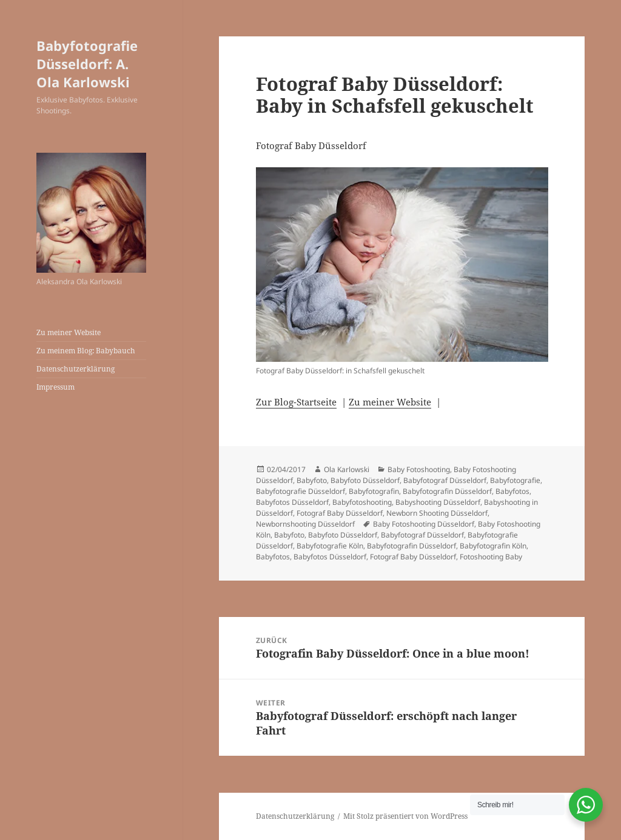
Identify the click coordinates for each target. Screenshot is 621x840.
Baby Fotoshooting (419, 469)
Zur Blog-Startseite (296, 402)
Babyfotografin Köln (493, 546)
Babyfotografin (374, 491)
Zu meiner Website (69, 332)
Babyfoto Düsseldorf (365, 480)
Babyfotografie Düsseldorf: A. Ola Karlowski (87, 64)
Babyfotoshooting (362, 502)
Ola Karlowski (347, 469)
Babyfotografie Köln (330, 546)
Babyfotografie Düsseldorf (300, 491)
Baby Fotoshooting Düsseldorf (424, 524)
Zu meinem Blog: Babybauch (86, 351)
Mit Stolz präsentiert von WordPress (405, 816)
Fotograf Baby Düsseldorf (340, 513)
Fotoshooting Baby (491, 557)
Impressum (55, 387)
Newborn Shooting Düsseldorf (437, 513)
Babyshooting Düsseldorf (438, 502)
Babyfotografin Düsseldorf (447, 491)
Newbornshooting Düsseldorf (305, 524)
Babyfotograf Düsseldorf (445, 480)
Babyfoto (312, 480)
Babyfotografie (515, 480)
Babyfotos (512, 491)
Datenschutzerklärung (76, 369)
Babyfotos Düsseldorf (292, 502)
